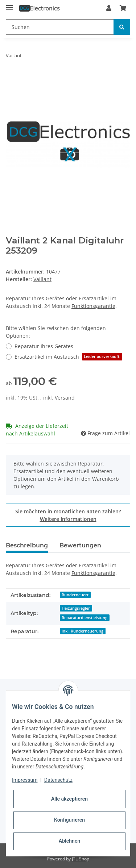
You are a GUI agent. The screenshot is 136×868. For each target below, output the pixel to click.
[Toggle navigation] (9, 5)
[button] (109, 8)
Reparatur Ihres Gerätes (44, 346)
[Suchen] (60, 27)
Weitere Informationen (68, 519)
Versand (65, 398)
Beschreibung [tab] (27, 545)
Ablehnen (69, 841)
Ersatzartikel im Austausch (68, 357)
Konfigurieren (69, 820)
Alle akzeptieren (69, 799)
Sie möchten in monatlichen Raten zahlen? (68, 515)
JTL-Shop (81, 859)
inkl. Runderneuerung (83, 631)
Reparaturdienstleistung (85, 618)
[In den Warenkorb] (12, 78)
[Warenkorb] (123, 8)
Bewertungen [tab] (80, 545)
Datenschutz (58, 780)
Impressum (25, 780)
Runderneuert (75, 595)
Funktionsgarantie (93, 306)
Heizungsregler (76, 608)
